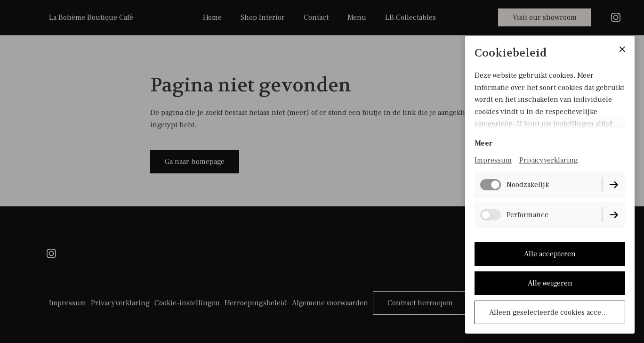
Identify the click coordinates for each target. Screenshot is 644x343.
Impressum (493, 160)
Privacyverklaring (549, 160)
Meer (484, 143)
